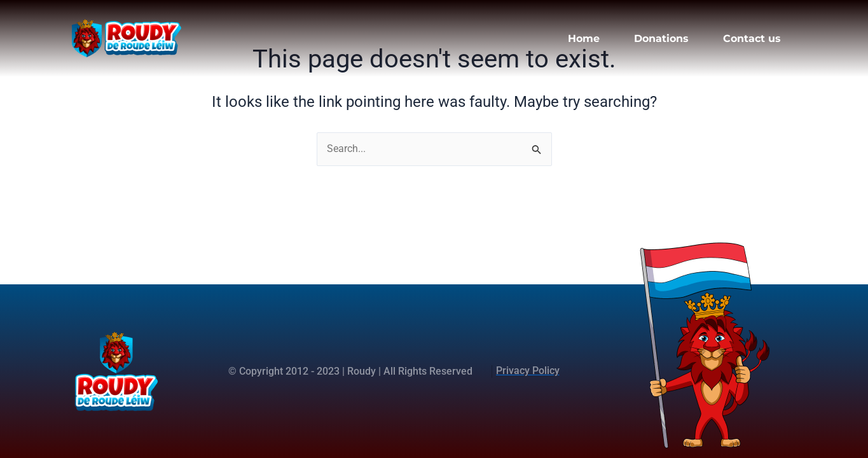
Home (584, 38)
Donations (661, 38)
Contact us (752, 38)
